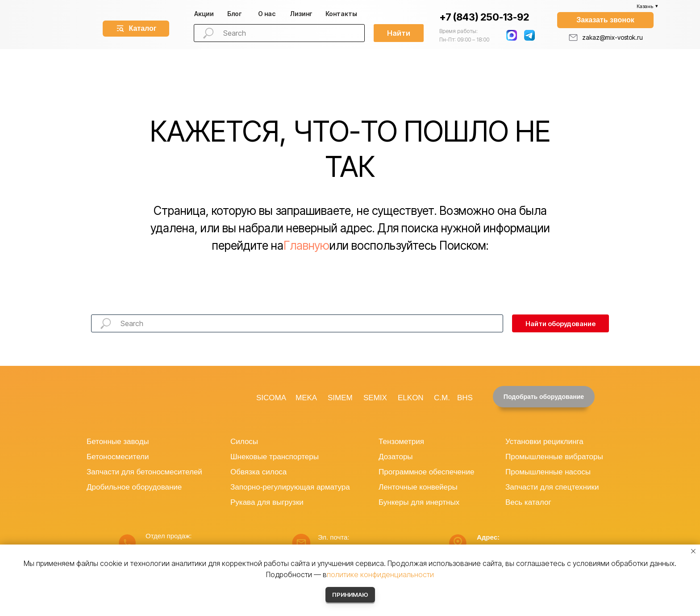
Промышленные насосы (548, 472)
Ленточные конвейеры (418, 487)
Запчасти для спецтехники (552, 487)
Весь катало (527, 502)
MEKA (306, 398)
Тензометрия (401, 442)
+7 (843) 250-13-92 (484, 17)
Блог (235, 14)
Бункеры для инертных (419, 502)
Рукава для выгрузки (267, 502)
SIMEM (340, 398)
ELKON (411, 398)
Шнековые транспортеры (275, 457)
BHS (465, 398)
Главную (306, 245)
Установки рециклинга (544, 442)
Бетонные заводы (118, 442)
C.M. (442, 398)
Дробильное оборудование (134, 487)
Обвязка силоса (258, 472)
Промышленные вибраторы (554, 457)
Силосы (244, 442)
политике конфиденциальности (380, 574)
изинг (301, 14)
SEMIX (375, 398)
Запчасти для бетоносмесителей (144, 472)
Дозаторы (396, 457)
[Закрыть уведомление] (693, 551)
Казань (645, 6)
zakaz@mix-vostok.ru (612, 37)
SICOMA (271, 398)
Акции (204, 14)
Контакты (341, 14)
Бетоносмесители (118, 457)
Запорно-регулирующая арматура (290, 487)
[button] (605, 20)
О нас (267, 14)
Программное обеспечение (426, 472)
